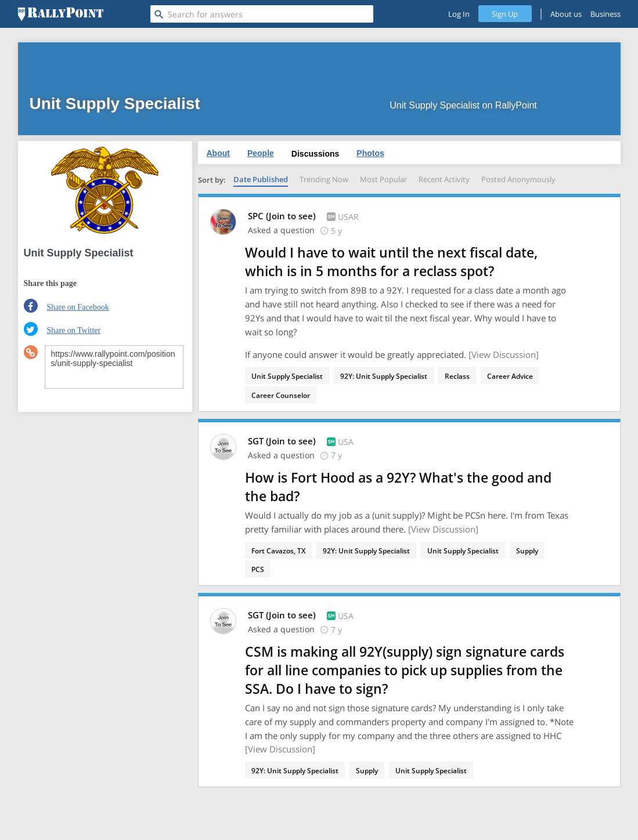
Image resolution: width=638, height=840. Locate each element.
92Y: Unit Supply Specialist (384, 376)
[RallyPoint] (61, 14)
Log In (459, 14)
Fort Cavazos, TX (278, 551)
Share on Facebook (78, 307)
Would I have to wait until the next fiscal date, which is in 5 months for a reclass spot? (391, 262)
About (218, 153)
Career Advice (510, 376)
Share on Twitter (73, 330)
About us (566, 14)
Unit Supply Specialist (287, 376)
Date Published (261, 179)
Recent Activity (444, 179)
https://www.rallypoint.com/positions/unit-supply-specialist (114, 367)
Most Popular (383, 179)
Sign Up (505, 14)
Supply (527, 551)
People (261, 153)
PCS (258, 569)
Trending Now (324, 179)
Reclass (457, 376)
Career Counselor (281, 395)
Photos (370, 153)
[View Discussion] (504, 354)
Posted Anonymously (518, 179)
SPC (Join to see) (283, 216)
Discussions (315, 154)
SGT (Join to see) (283, 441)
